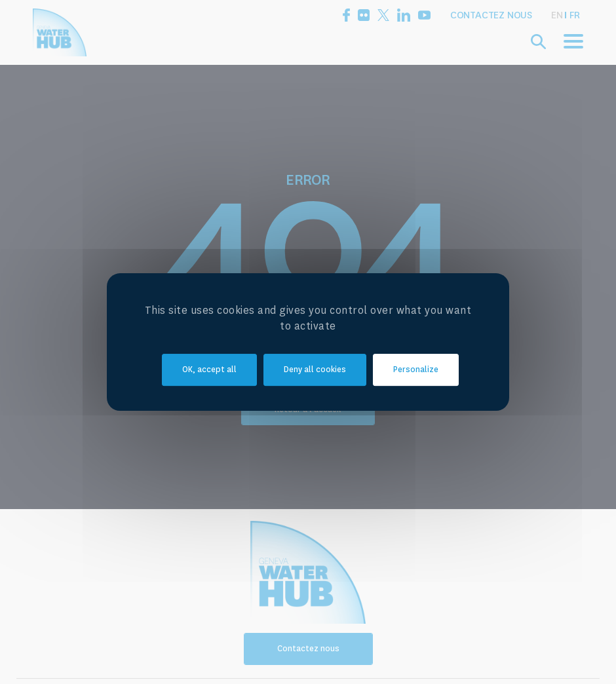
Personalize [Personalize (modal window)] (416, 370)
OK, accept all (209, 370)
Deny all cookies (315, 370)
